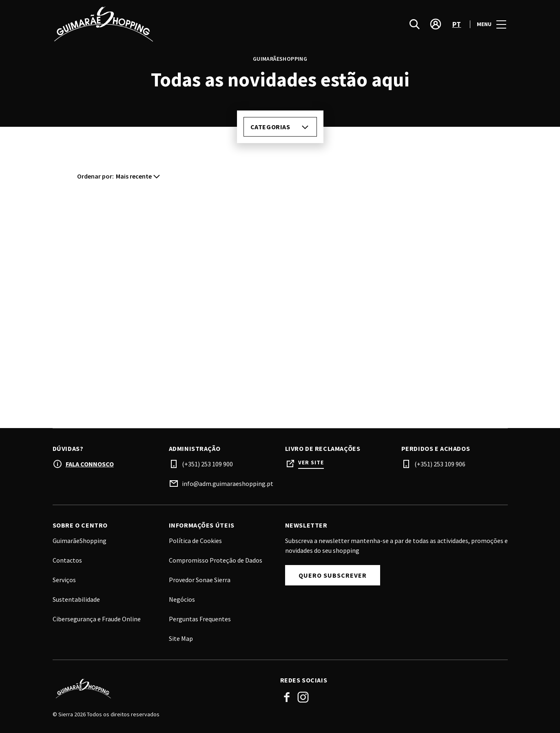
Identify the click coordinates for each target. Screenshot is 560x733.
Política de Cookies (195, 541)
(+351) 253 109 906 (440, 464)
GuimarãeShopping (80, 541)
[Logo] (162, 689)
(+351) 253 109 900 (207, 464)
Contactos (67, 560)
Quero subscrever (333, 575)
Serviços (64, 580)
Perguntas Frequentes (200, 619)
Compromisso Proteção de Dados (216, 560)
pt (457, 25)
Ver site (311, 463)
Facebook (287, 697)
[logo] (167, 24)
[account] (436, 24)
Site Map (181, 638)
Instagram (303, 697)
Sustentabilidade (76, 599)
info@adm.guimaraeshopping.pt (228, 484)
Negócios (182, 599)
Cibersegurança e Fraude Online (97, 619)
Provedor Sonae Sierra (200, 580)
